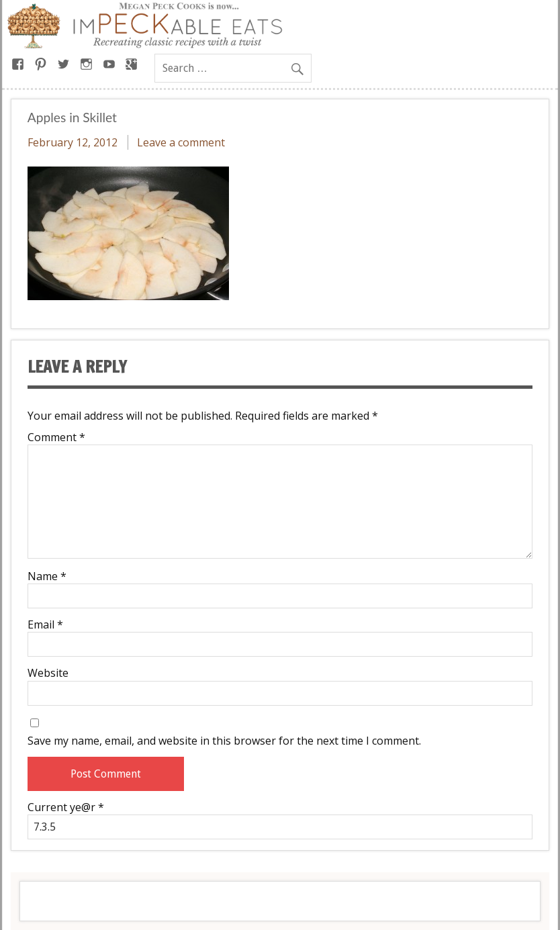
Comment (56, 437)
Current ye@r (66, 807)
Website (48, 673)
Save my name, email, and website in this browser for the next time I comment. (224, 741)
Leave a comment (181, 142)
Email (45, 624)
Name (47, 576)
